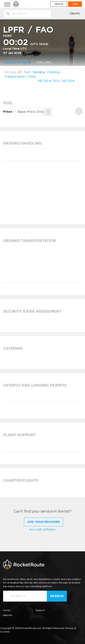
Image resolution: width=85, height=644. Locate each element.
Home (7, 610)
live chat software (42, 529)
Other (32, 77)
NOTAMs (68, 81)
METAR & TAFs (49, 81)
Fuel (27, 72)
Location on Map (17, 63)
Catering (53, 72)
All (19, 72)
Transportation (15, 77)
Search (57, 596)
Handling (38, 72)
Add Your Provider (43, 522)
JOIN (75, 4)
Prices (9, 112)
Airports (75, 13)
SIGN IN (59, 4)
